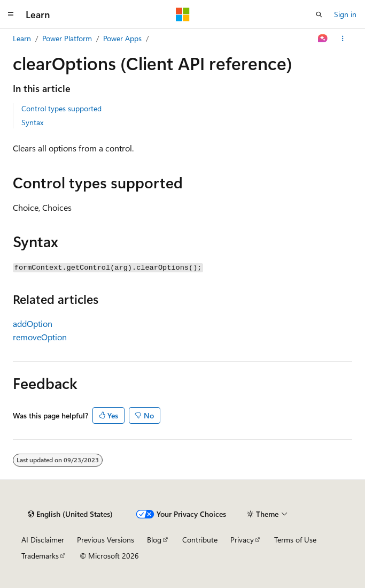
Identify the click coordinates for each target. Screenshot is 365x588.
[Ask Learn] (323, 39)
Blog (154, 540)
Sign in (345, 14)
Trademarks (40, 556)
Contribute (200, 540)
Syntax (32, 122)
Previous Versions (106, 540)
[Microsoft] (183, 14)
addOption (33, 323)
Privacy (242, 540)
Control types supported (61, 108)
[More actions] (343, 39)
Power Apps (122, 38)
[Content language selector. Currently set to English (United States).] (70, 514)
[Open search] (319, 14)
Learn (22, 38)
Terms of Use (295, 540)
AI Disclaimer (43, 540)
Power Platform (67, 38)
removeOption (40, 337)
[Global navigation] (11, 14)
